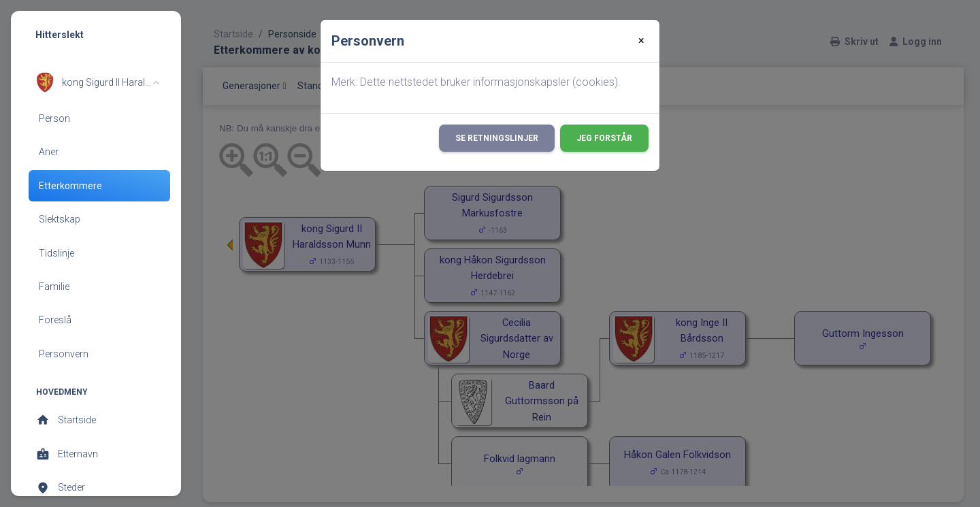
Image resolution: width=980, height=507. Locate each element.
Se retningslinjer (497, 138)
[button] (98, 82)
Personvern (64, 354)
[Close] (641, 41)
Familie (54, 287)
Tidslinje (56, 253)
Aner (49, 152)
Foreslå (55, 320)
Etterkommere (70, 186)
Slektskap (60, 219)
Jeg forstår (604, 138)
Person (54, 118)
